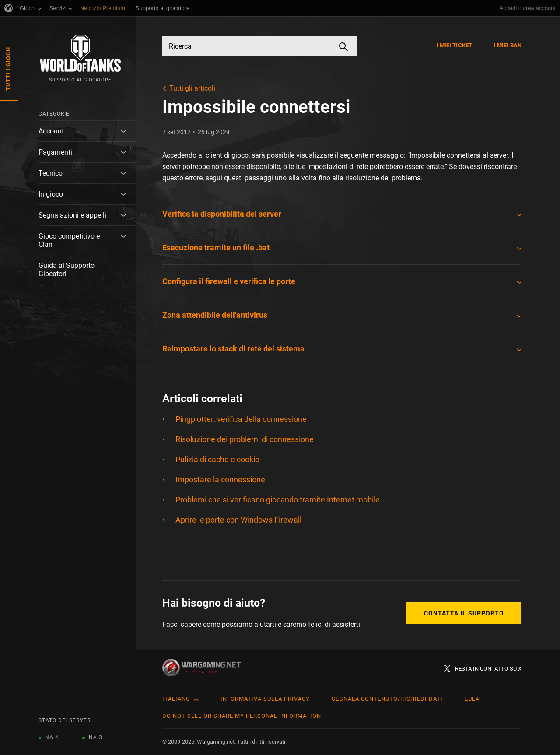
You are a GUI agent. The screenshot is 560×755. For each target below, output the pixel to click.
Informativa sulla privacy (265, 699)
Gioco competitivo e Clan (69, 240)
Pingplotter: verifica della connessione (241, 419)
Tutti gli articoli (192, 88)
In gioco (51, 194)
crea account (539, 8)
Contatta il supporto (464, 613)
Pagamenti (55, 152)
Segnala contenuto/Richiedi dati (387, 699)
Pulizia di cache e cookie (217, 459)
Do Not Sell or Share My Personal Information (242, 716)
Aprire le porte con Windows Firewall (238, 520)
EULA (472, 699)
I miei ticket (454, 45)
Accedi (508, 8)
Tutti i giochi (8, 68)
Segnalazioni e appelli (72, 215)
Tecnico (51, 173)
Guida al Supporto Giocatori (66, 270)
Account (51, 131)
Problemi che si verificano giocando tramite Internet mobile (278, 500)
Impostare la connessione (220, 479)
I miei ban (508, 45)
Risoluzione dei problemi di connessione (245, 439)
